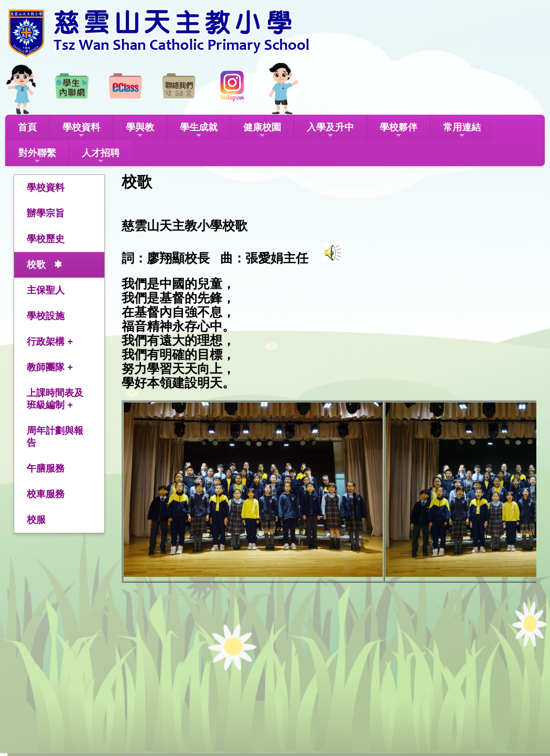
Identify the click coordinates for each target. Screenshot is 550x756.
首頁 (27, 127)
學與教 (140, 131)
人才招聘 (101, 156)
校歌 (36, 265)
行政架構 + (50, 342)
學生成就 (199, 131)
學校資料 (81, 131)
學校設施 (46, 316)
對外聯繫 (37, 156)
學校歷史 (46, 239)
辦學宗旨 (46, 213)
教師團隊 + (50, 367)
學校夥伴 (398, 131)
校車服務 (46, 494)
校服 (36, 520)
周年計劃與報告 (55, 437)
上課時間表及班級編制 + (55, 399)
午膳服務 (46, 468)
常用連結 (462, 131)
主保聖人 (46, 290)
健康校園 (262, 131)
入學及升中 (330, 131)
